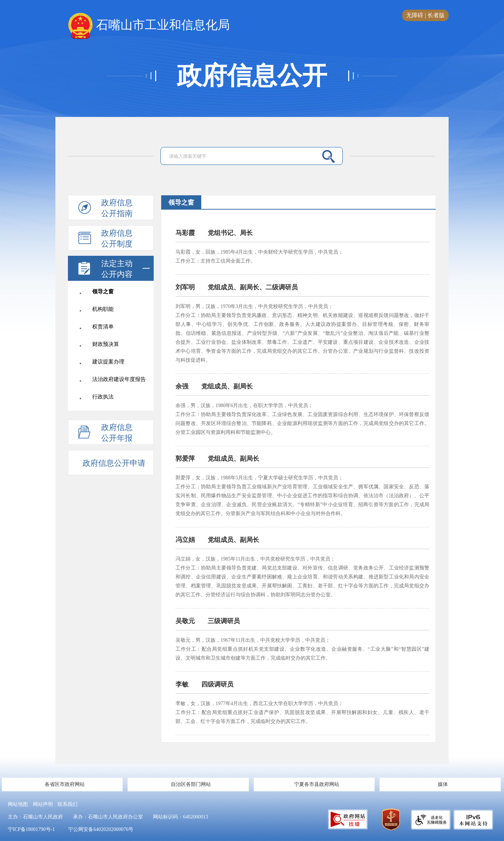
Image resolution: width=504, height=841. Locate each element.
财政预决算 (106, 344)
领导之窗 (103, 292)
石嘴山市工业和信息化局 (149, 25)
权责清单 (103, 327)
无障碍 (415, 15)
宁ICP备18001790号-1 (31, 829)
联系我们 (68, 804)
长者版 (436, 15)
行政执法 (103, 397)
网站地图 (18, 804)
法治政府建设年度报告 (119, 379)
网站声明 (43, 804)
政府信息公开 (252, 76)
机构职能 (103, 309)
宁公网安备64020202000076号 (101, 829)
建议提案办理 (108, 362)
